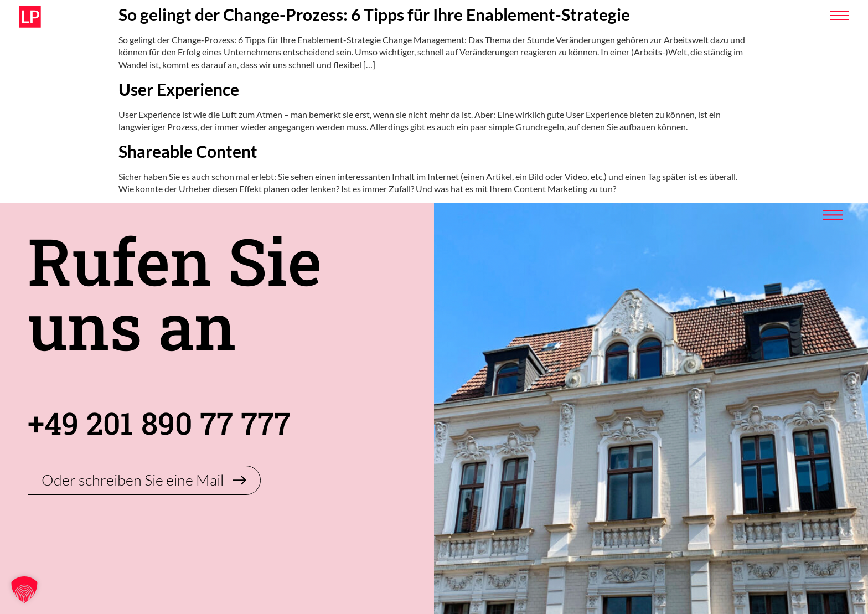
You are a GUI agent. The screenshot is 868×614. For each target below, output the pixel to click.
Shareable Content (188, 151)
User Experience (179, 89)
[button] (24, 590)
